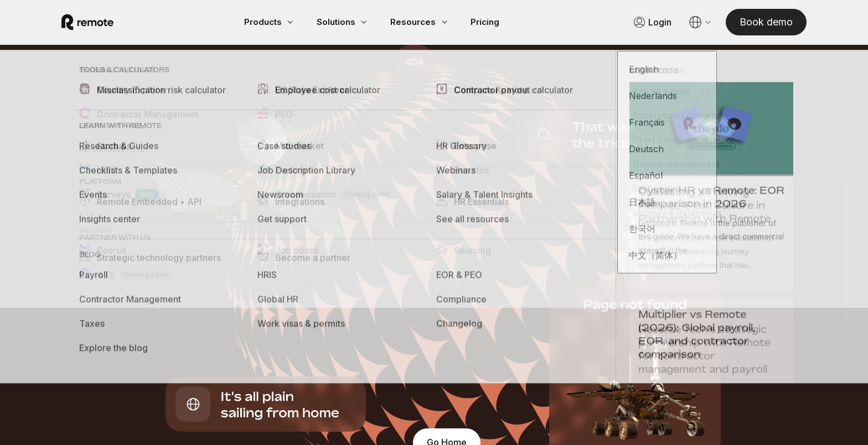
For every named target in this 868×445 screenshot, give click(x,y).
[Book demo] (753, 23)
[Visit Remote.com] (101, 23)
